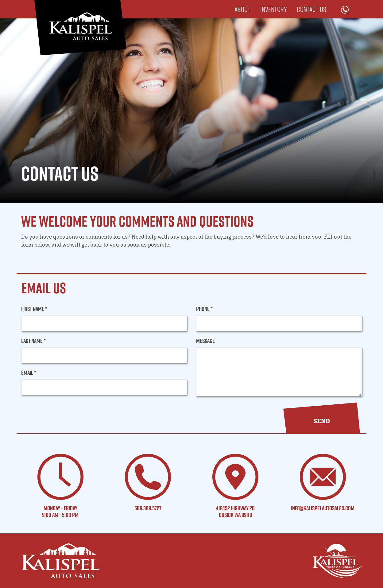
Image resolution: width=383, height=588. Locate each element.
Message (205, 341)
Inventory (274, 9)
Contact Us (311, 9)
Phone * (204, 309)
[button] (322, 421)
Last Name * (33, 341)
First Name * (34, 309)
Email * (29, 373)
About (242, 9)
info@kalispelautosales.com (323, 508)
